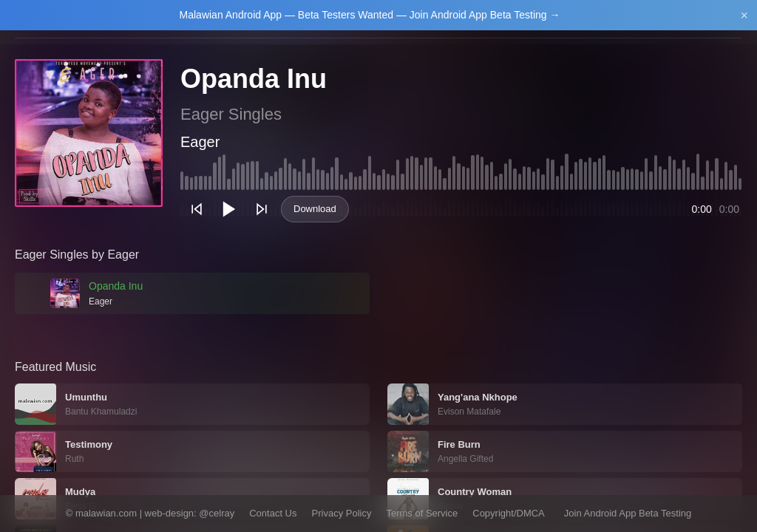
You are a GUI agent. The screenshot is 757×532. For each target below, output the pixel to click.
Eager (200, 142)
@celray (217, 513)
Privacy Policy (342, 513)
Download (315, 209)
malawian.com (106, 513)
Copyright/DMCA (509, 513)
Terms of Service (422, 513)
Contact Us (273, 513)
